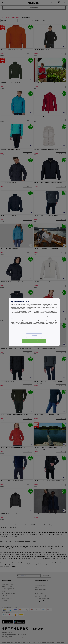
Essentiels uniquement (34, 330)
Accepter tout (34, 341)
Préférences (34, 336)
